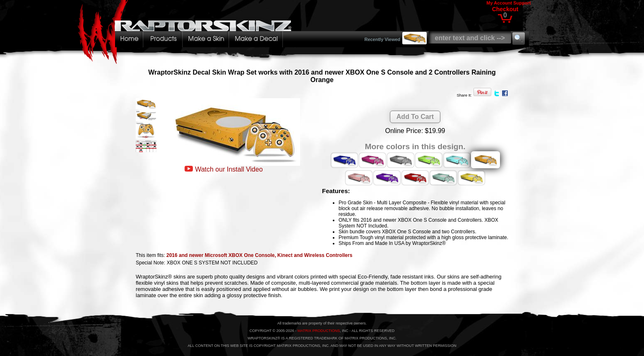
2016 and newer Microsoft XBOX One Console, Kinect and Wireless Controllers (259, 255)
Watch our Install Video (229, 169)
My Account (499, 3)
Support (522, 3)
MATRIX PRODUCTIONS (319, 331)
